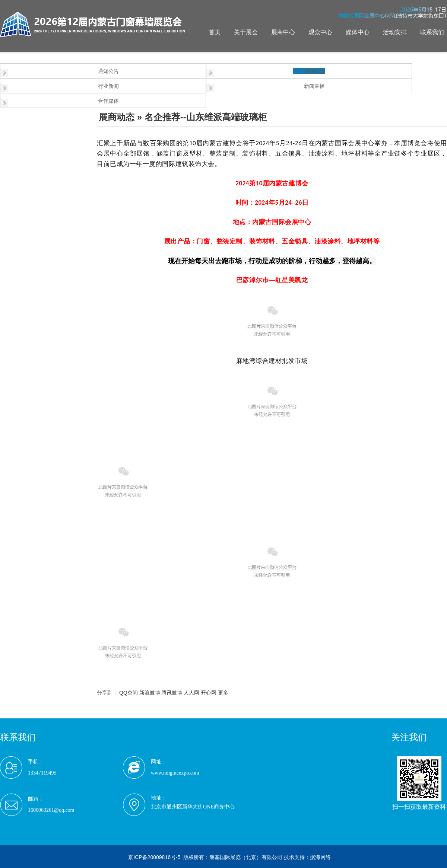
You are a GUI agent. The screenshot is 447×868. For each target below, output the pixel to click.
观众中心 (320, 32)
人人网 (191, 693)
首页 (215, 32)
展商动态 (314, 71)
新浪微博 (150, 693)
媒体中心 (358, 32)
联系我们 (432, 32)
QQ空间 (129, 693)
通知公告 (108, 71)
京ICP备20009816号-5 (154, 857)
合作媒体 (108, 101)
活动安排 (395, 32)
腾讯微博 (172, 693)
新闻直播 (314, 86)
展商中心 (283, 32)
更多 (223, 693)
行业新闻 (108, 86)
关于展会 (246, 32)
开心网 (209, 693)
